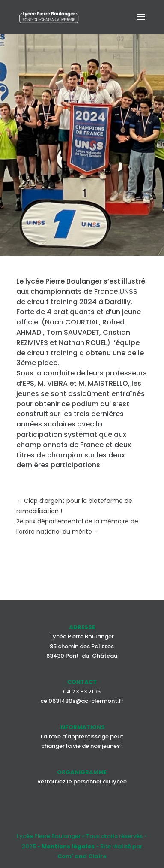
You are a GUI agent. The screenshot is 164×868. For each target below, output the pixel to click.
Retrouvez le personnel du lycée (82, 782)
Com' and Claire (82, 856)
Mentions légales (68, 846)
